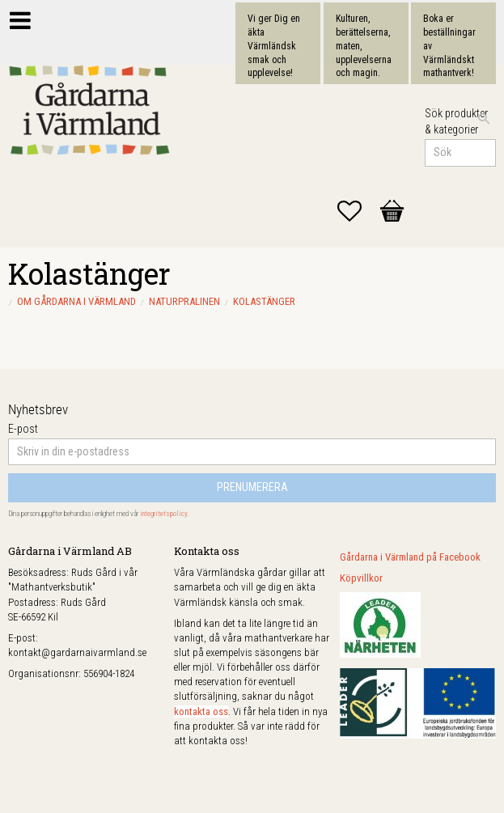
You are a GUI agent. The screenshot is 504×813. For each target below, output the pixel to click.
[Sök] (484, 119)
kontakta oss (201, 711)
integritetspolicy (164, 514)
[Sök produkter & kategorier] (460, 153)
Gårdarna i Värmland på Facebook (410, 557)
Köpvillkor (361, 578)
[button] (358, 211)
